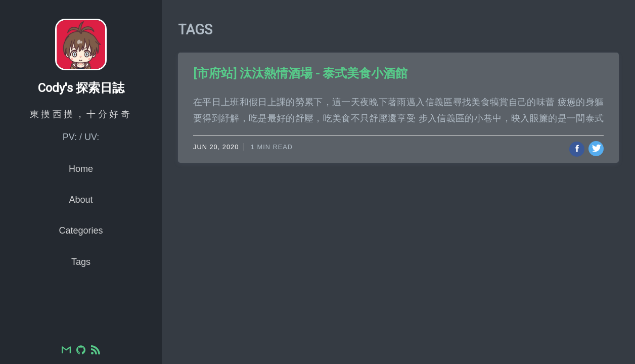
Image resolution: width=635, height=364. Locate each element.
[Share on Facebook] (577, 149)
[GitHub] (81, 351)
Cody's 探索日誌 (81, 111)
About (81, 222)
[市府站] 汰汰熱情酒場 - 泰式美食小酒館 (300, 73)
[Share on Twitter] (596, 149)
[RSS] (96, 351)
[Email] (66, 351)
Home (81, 192)
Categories (81, 253)
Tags (81, 284)
